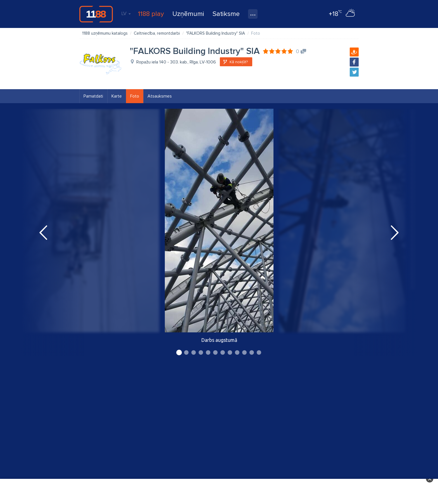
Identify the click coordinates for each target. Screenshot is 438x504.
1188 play (151, 14)
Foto (135, 96)
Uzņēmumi (188, 14)
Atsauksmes (160, 96)
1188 (96, 14)
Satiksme (226, 14)
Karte (117, 96)
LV (126, 13)
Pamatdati (93, 96)
